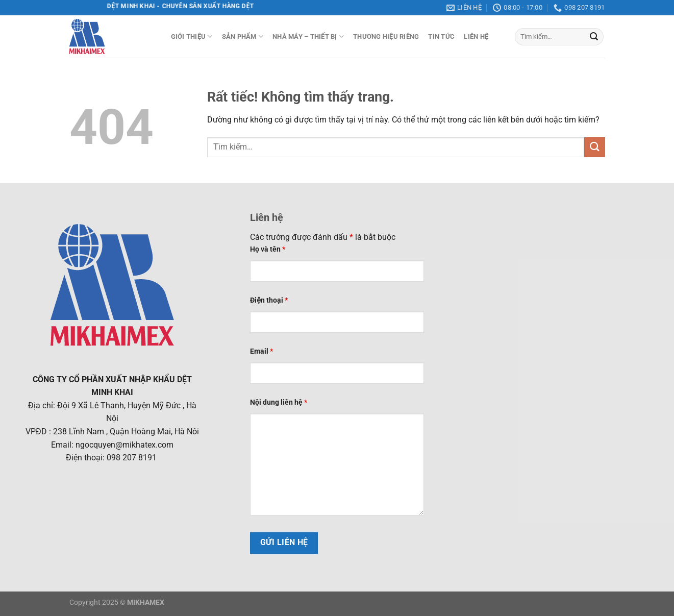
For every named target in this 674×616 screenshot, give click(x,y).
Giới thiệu (192, 36)
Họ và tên (268, 249)
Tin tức (441, 36)
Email (261, 351)
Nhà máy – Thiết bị (308, 36)
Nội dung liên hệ (279, 402)
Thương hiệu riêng (386, 36)
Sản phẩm (243, 36)
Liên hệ (476, 36)
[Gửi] (594, 37)
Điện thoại (269, 300)
